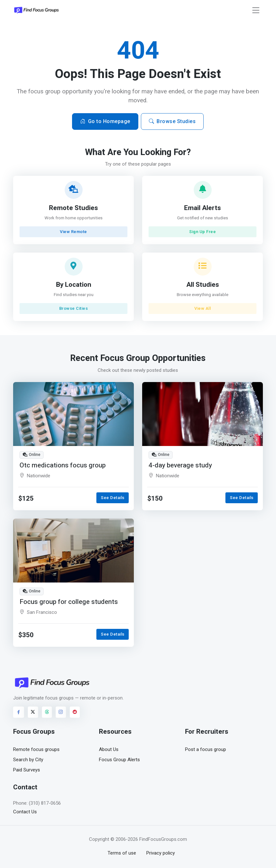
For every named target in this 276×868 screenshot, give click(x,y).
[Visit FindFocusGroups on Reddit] (75, 712)
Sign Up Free (203, 232)
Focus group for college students (69, 602)
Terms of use (122, 853)
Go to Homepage (105, 121)
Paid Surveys (27, 770)
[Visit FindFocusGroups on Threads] (47, 712)
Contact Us (25, 812)
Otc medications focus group (63, 465)
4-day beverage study (180, 465)
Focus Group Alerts (119, 760)
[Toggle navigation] (256, 10)
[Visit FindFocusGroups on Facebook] (19, 712)
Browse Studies (172, 121)
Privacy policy (161, 853)
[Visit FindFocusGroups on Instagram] (61, 712)
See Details (113, 498)
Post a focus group (206, 749)
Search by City (28, 760)
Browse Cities (74, 308)
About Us (109, 749)
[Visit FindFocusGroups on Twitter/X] (33, 712)
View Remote (73, 232)
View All (203, 308)
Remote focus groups (36, 749)
